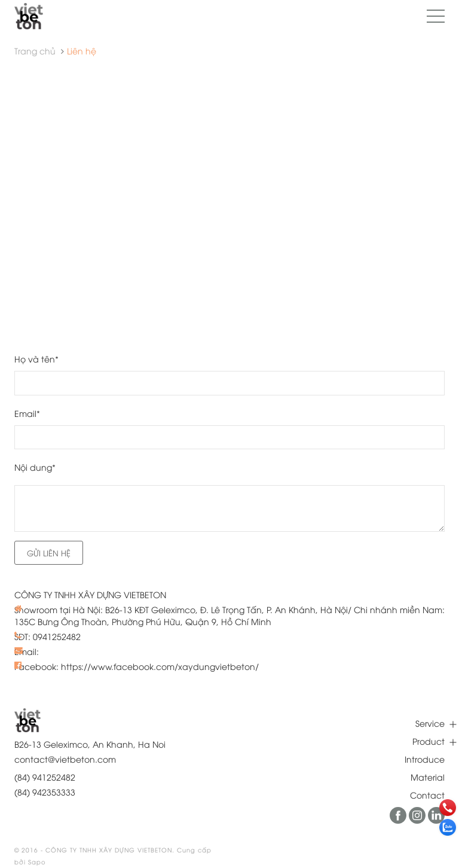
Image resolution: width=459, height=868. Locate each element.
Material (428, 777)
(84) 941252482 (45, 777)
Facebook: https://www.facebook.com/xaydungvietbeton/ (137, 666)
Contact (427, 795)
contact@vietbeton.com (65, 759)
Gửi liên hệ (49, 553)
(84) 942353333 (45, 792)
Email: (27, 651)
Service (430, 723)
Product (429, 741)
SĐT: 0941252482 (48, 636)
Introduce (425, 759)
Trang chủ (35, 51)
